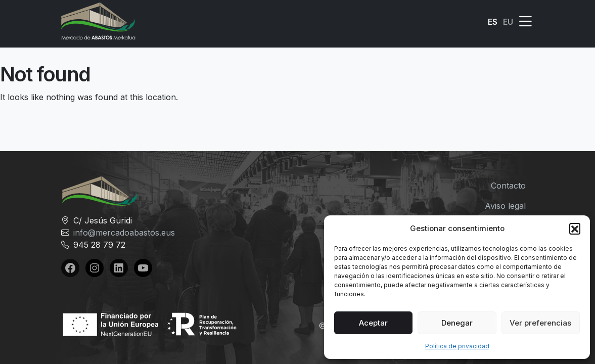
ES (493, 22)
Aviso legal (505, 206)
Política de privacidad (457, 346)
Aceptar (373, 323)
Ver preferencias (540, 323)
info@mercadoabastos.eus (124, 233)
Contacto (508, 186)
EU (508, 22)
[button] (575, 229)
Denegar (457, 323)
